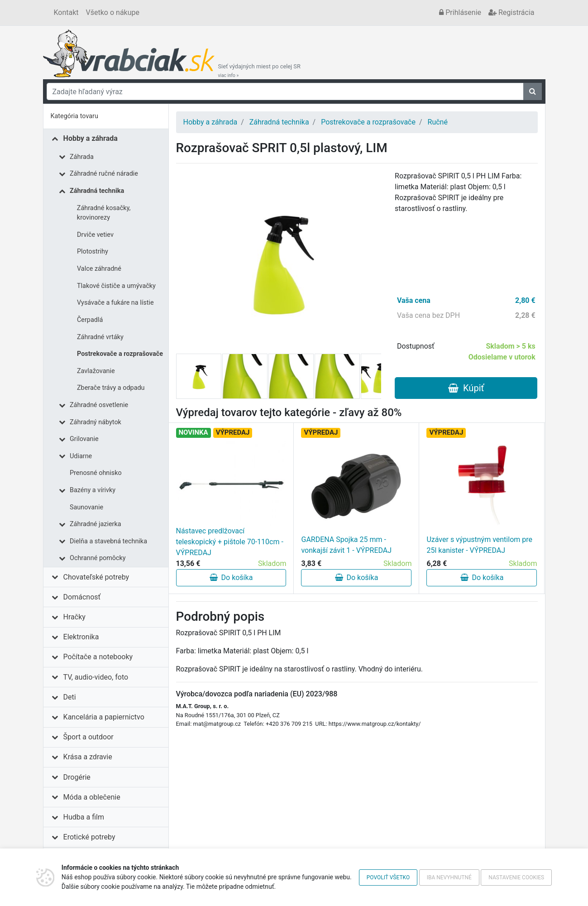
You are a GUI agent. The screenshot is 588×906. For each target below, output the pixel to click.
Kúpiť (466, 388)
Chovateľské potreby (96, 577)
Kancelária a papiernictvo (104, 717)
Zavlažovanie (96, 371)
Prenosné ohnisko (96, 473)
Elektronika (81, 637)
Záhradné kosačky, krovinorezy (104, 213)
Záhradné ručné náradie (104, 174)
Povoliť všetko (388, 877)
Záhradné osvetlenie (99, 405)
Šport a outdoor (88, 737)
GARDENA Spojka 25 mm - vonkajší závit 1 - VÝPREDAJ (346, 545)
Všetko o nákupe (113, 12)
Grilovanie (84, 439)
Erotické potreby (89, 837)
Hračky (74, 617)
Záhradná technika (97, 191)
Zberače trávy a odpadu (111, 388)
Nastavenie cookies (516, 877)
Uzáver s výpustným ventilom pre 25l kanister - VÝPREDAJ (479, 545)
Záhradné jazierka (96, 524)
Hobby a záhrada (91, 138)
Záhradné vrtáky (100, 337)
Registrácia (511, 12)
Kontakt (66, 12)
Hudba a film (84, 817)
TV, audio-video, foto (96, 677)
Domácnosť (82, 597)
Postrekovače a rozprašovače (120, 354)
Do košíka (231, 578)
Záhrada (82, 157)
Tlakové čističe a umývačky (116, 286)
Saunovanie (86, 507)
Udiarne (81, 456)
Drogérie (77, 777)
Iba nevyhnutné (449, 877)
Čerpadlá (90, 320)
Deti (70, 697)
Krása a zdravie (88, 757)
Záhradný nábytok (96, 422)
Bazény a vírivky (93, 490)
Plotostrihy (93, 252)
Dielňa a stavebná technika (108, 541)
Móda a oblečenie (92, 797)
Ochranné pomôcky (98, 558)
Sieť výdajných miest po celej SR (259, 71)
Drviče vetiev (95, 235)
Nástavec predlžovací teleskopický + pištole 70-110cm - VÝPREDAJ (230, 542)
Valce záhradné (99, 269)
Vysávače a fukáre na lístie (115, 303)
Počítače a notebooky (98, 657)
